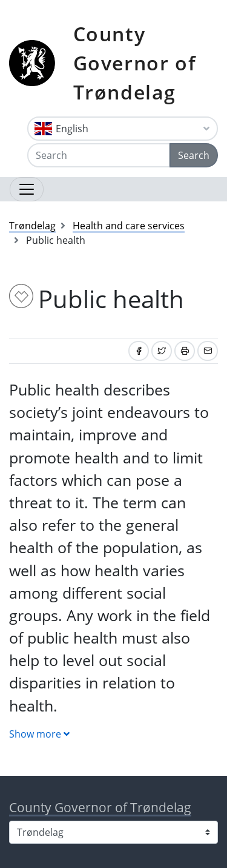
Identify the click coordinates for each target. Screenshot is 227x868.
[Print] (185, 351)
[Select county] (113, 832)
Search (194, 155)
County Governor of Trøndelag (135, 63)
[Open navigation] (27, 189)
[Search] (99, 155)
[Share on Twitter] (162, 351)
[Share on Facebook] (139, 351)
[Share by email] (208, 351)
